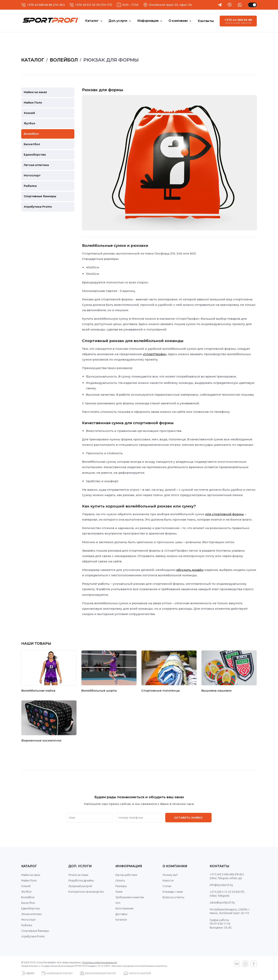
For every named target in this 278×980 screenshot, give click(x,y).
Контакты (220, 866)
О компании (175, 866)
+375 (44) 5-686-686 (222, 874)
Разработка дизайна (81, 881)
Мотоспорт (29, 920)
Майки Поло (29, 881)
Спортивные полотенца (160, 691)
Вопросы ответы (173, 897)
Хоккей (26, 886)
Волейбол (28, 897)
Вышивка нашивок (217, 691)
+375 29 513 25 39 (87, 5)
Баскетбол (28, 903)
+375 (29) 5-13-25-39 (222, 892)
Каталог (29, 866)
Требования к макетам (130, 897)
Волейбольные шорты (99, 691)
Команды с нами (173, 892)
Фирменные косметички (41, 740)
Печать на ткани (78, 875)
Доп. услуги (80, 866)
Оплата (120, 881)
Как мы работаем (126, 875)
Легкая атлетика (31, 914)
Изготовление (125, 908)
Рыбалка (27, 925)
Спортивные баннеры (35, 931)
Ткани (119, 892)
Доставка (121, 914)
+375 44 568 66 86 (40, 5)
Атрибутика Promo (33, 936)
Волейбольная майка (38, 691)
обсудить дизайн (190, 570)
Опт (118, 903)
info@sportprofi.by (221, 885)
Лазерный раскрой (80, 886)
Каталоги (121, 920)
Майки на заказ (31, 875)
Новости (168, 881)
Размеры (121, 886)
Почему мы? (170, 875)
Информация (129, 866)
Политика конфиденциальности (100, 962)
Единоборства (30, 908)
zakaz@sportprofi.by (222, 902)
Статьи (167, 886)
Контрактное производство (86, 892)
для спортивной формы (225, 514)
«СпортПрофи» (155, 354)
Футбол (26, 892)
